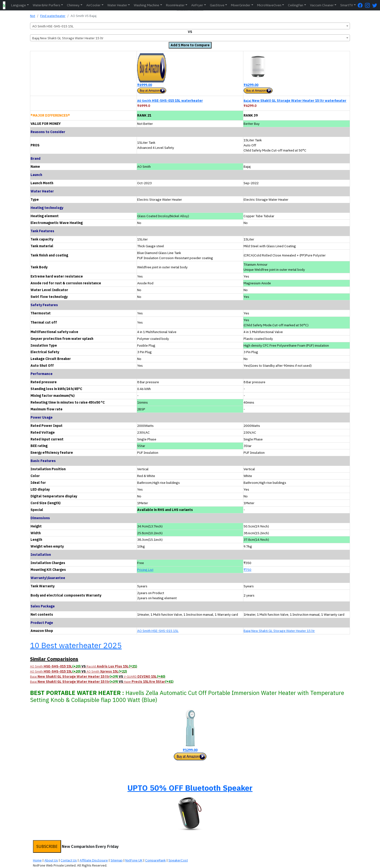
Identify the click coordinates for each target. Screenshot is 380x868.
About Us (51, 860)
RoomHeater (175, 5)
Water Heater (117, 5)
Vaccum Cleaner (322, 5)
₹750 (247, 570)
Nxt (33, 16)
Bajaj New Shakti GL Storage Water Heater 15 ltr (279, 631)
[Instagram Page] (369, 5)
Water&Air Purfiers (47, 5)
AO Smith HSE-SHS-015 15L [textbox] (53, 26)
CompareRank (155, 860)
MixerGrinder (241, 5)
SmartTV (347, 5)
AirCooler (93, 5)
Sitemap (117, 860)
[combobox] (190, 26)
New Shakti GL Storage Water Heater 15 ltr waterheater (295, 101)
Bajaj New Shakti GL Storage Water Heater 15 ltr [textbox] (68, 38)
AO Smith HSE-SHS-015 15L (158, 631)
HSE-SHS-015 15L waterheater (170, 101)
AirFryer (197, 5)
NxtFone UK (134, 860)
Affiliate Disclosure (94, 860)
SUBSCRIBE (47, 846)
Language (19, 5)
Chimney (73, 5)
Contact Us (69, 860)
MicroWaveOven (269, 5)
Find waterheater (53, 16)
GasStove (217, 5)
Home (37, 860)
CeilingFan (296, 5)
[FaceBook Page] (361, 5)
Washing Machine (146, 5)
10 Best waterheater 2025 (76, 645)
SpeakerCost (178, 860)
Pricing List (145, 570)
